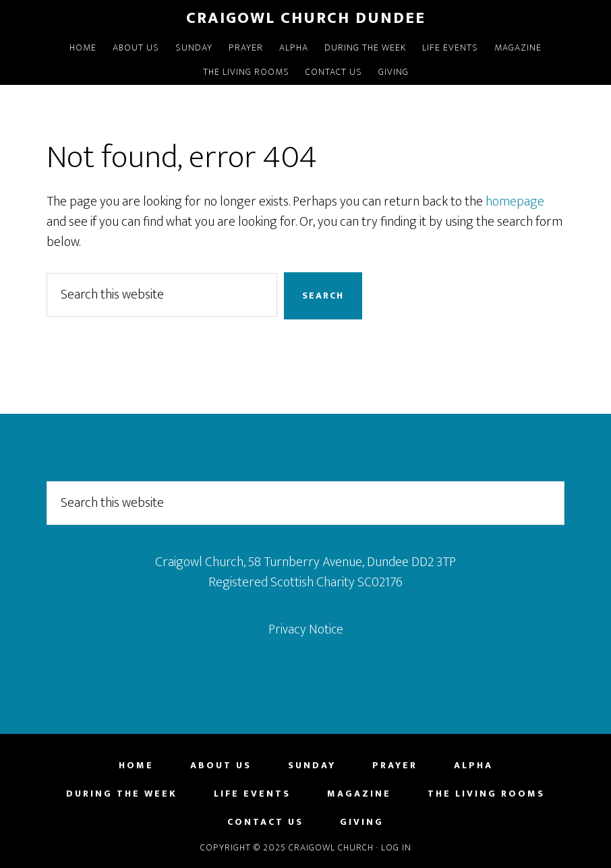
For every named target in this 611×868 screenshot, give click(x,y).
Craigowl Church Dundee (306, 18)
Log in (396, 847)
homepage (515, 201)
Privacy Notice (306, 629)
